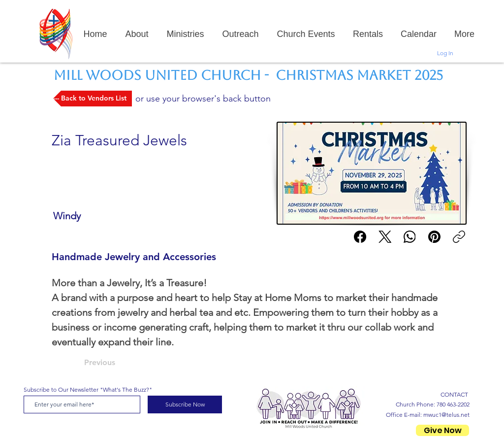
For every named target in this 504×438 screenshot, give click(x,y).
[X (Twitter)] (385, 237)
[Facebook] (361, 237)
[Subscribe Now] (185, 404)
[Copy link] (459, 237)
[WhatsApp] (410, 237)
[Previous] (117, 363)
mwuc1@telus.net (446, 415)
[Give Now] (442, 430)
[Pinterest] (434, 237)
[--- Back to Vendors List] (93, 99)
